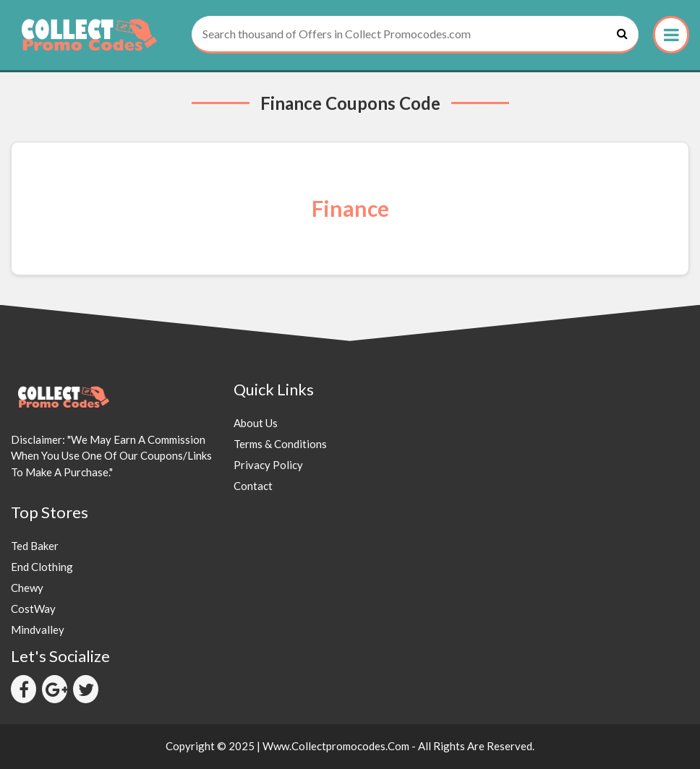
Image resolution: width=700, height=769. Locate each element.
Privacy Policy (268, 465)
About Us (256, 423)
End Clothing (42, 567)
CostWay (33, 609)
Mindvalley (38, 630)
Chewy (27, 588)
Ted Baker (35, 546)
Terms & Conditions (280, 444)
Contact (253, 486)
